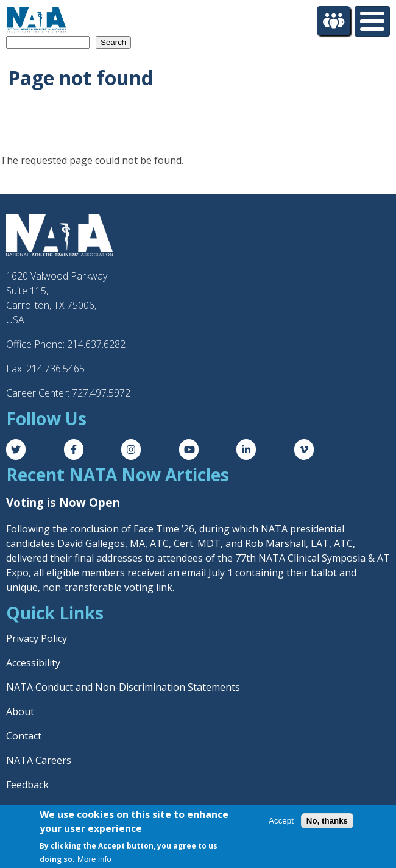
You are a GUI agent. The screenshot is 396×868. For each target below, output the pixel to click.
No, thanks (327, 821)
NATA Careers (39, 760)
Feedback (27, 785)
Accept (281, 821)
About (20, 711)
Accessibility (33, 663)
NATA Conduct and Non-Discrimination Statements (123, 687)
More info (94, 859)
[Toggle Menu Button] (372, 21)
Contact (24, 736)
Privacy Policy (37, 638)
